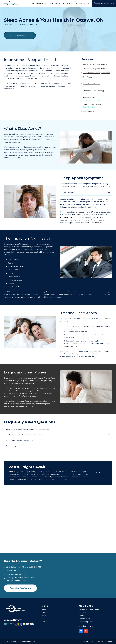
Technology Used (90, 111)
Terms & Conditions (104, 641)
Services (45, 616)
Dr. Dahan (83, 613)
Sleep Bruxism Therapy (92, 104)
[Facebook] (81, 631)
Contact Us (83, 616)
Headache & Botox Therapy (94, 91)
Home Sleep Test (90, 98)
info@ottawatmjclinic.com (17, 574)
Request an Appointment (89, 610)
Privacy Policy (89, 641)
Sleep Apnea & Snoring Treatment (96, 73)
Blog (43, 619)
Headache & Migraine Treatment (96, 65)
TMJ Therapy (88, 77)
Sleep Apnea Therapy (91, 84)
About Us (45, 613)
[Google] (86, 631)
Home (44, 610)
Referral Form (84, 619)
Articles (44, 622)
